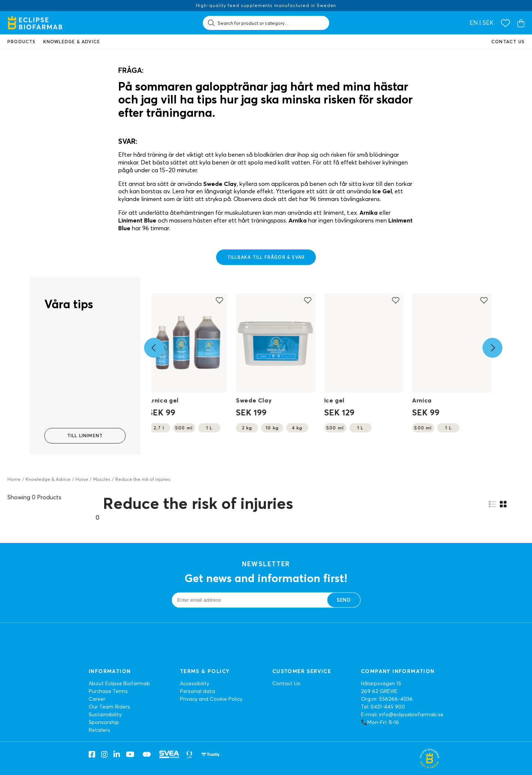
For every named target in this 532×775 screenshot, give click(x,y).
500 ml (184, 428)
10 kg (272, 428)
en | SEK (482, 23)
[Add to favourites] (220, 300)
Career (97, 699)
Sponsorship (104, 722)
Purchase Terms (108, 691)
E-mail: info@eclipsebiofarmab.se (402, 714)
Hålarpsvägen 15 (381, 683)
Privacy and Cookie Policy (211, 699)
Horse (82, 479)
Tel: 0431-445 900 (383, 707)
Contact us (508, 42)
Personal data (197, 691)
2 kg (247, 428)
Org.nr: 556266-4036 (387, 699)
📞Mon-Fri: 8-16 (380, 722)
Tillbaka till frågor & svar (266, 257)
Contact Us (286, 683)
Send (344, 600)
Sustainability (105, 714)
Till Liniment (85, 436)
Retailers (99, 730)
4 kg (297, 428)
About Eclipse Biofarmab (119, 683)
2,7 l (159, 428)
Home (14, 479)
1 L (209, 428)
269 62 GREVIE (379, 691)
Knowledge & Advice (48, 479)
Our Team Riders (109, 707)
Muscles (102, 479)
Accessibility (195, 683)
